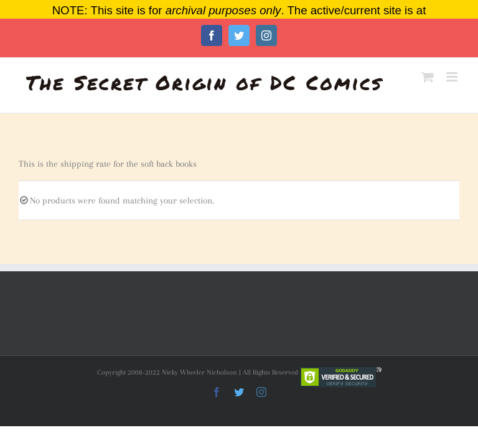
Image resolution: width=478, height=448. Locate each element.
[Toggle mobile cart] (428, 77)
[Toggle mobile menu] (453, 77)
